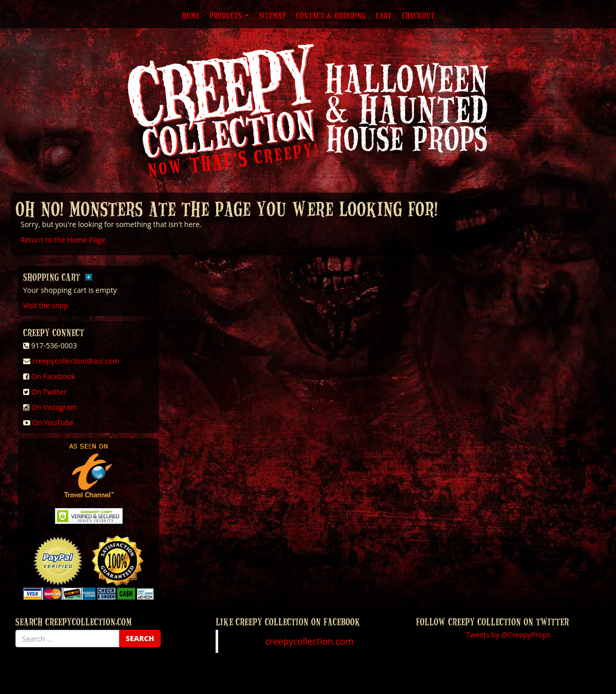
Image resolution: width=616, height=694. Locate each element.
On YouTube (53, 423)
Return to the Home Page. (64, 240)
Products (229, 15)
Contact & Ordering (331, 15)
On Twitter (49, 392)
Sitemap (273, 15)
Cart (384, 15)
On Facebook (53, 376)
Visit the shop (46, 305)
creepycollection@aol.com (76, 361)
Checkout (418, 15)
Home (190, 15)
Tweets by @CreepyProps (508, 635)
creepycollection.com (309, 641)
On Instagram (54, 407)
